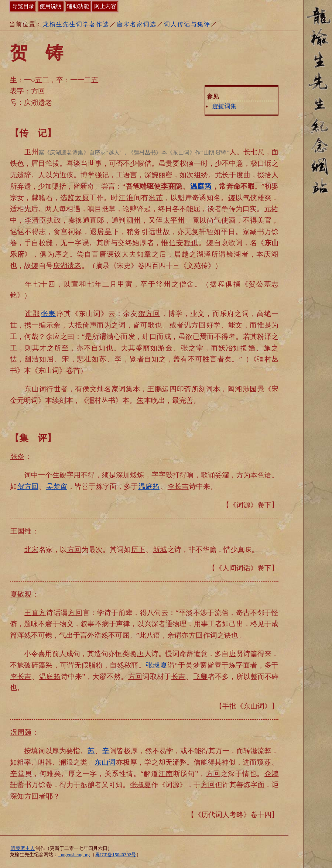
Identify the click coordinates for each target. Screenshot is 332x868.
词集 (224, 106)
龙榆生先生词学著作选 (76, 24)
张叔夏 (157, 665)
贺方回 (28, 486)
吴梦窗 (57, 486)
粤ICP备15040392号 (116, 855)
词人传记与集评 (187, 24)
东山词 (105, 762)
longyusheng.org (74, 855)
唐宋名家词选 (137, 24)
